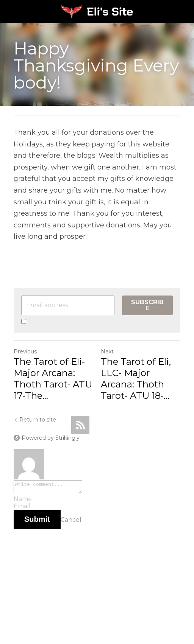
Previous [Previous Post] (25, 352)
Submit (37, 521)
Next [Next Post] (107, 352)
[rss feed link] (80, 425)
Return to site (35, 420)
